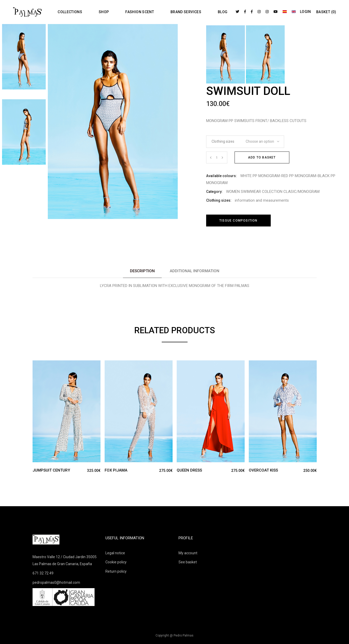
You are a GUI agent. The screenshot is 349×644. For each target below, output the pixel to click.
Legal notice (115, 553)
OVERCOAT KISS (263, 470)
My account (188, 553)
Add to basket (262, 157)
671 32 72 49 (43, 573)
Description (142, 271)
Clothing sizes (223, 141)
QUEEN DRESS (189, 470)
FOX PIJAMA (116, 470)
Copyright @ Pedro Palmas (174, 635)
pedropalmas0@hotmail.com (56, 582)
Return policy (116, 571)
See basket (188, 562)
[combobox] (261, 140)
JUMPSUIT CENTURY (51, 470)
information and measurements (262, 200)
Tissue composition (238, 221)
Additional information (195, 271)
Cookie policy (116, 562)
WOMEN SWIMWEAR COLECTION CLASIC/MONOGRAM (273, 192)
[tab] (142, 271)
